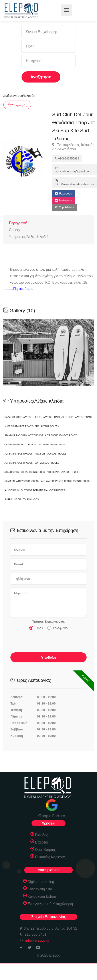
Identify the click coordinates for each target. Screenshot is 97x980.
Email (36, 628)
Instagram (64, 200)
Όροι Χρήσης (46, 850)
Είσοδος (42, 835)
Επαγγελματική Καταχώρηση (50, 904)
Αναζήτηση (41, 77)
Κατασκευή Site (40, 889)
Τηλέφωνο (57, 628)
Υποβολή (48, 657)
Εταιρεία (42, 842)
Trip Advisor (65, 207)
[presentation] (44, 643)
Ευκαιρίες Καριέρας (50, 857)
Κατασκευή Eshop (42, 896)
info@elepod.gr (37, 940)
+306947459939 (67, 158)
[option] (48, 352)
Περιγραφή (18, 223)
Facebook (64, 193)
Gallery (15, 230)
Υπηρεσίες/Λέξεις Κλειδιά (29, 237)
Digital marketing (41, 882)
